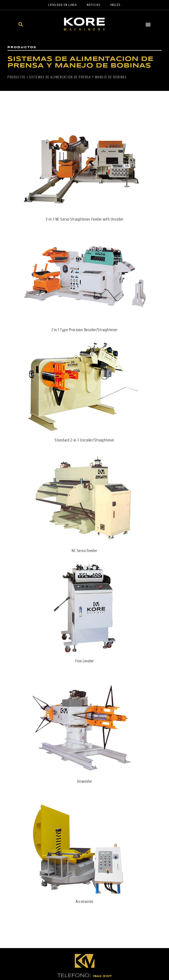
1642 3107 (102, 976)
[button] (21, 24)
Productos (16, 77)
